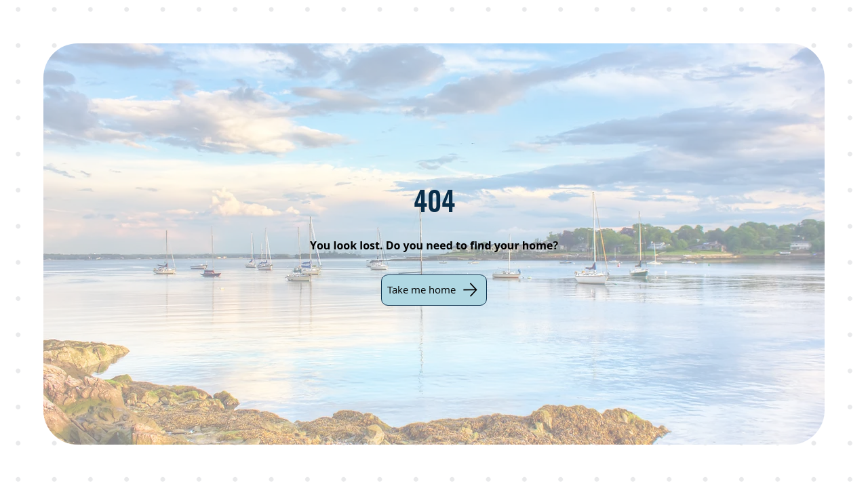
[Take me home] (434, 290)
